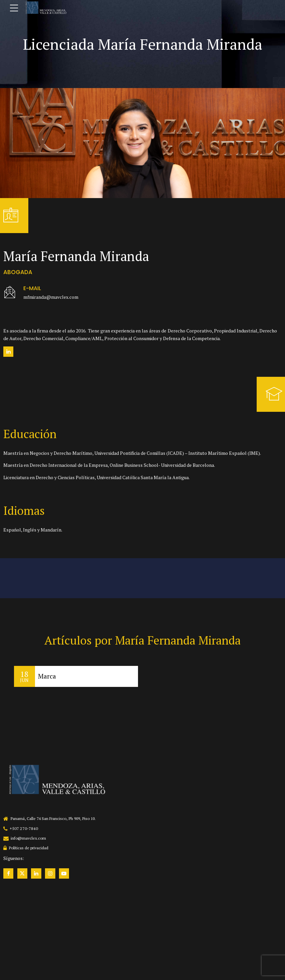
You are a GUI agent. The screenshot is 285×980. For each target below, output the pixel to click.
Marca (47, 677)
